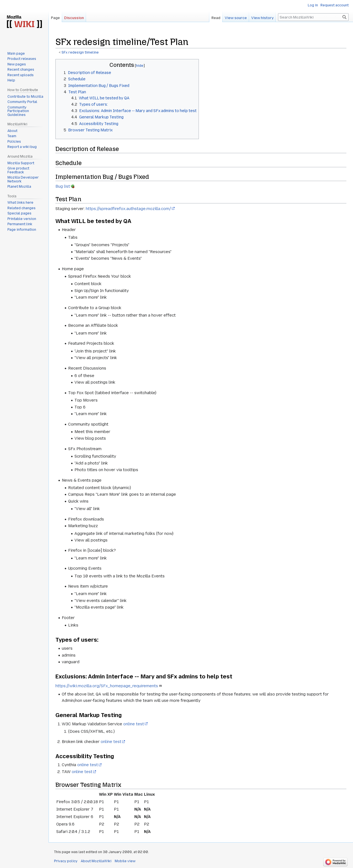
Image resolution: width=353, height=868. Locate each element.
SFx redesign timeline (80, 52)
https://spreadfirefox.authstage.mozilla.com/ (128, 209)
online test (134, 724)
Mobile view (125, 861)
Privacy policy (66, 861)
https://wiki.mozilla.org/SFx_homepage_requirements (107, 686)
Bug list (63, 186)
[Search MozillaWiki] (313, 17)
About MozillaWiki (96, 861)
